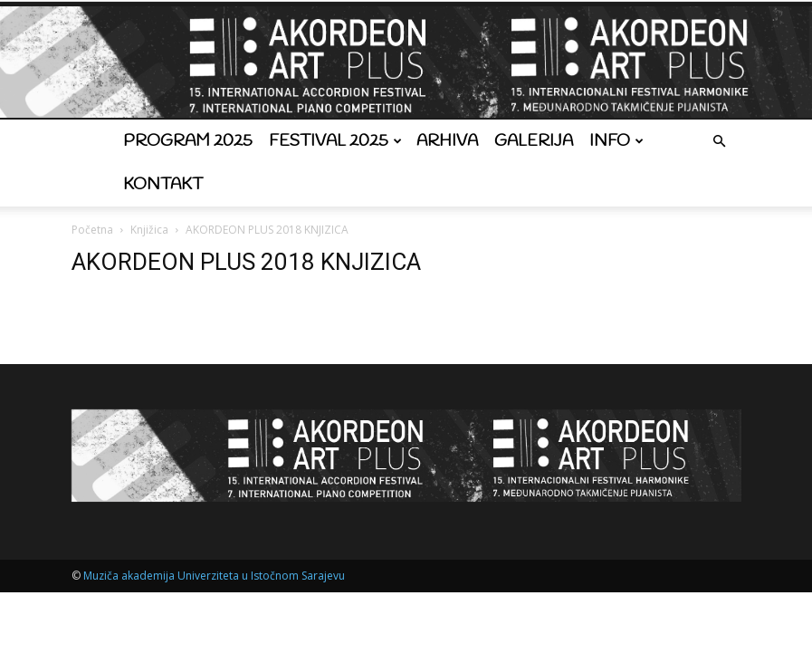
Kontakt (163, 185)
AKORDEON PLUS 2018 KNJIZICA (246, 262)
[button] (720, 142)
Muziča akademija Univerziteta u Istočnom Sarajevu (214, 576)
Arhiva (447, 141)
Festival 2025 (335, 141)
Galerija (534, 141)
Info (616, 141)
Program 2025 (188, 141)
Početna (92, 230)
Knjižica (149, 230)
